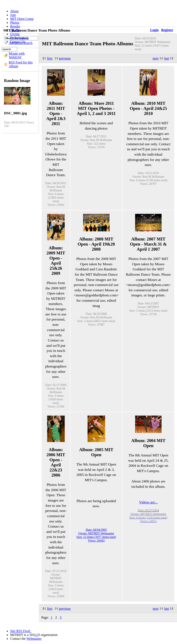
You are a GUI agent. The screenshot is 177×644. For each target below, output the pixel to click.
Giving (15, 34)
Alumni (15, 30)
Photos (15, 23)
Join (13, 15)
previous (65, 58)
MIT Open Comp (22, 19)
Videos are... (148, 502)
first (50, 58)
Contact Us (18, 42)
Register (167, 30)
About (14, 11)
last (167, 58)
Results (15, 26)
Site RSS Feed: (21, 631)
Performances (19, 38)
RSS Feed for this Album (21, 64)
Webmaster (34, 639)
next (156, 58)
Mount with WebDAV (17, 55)
